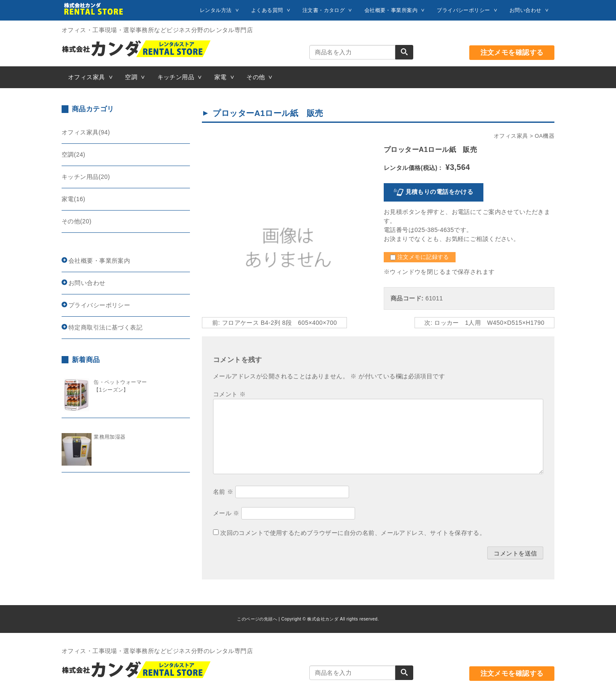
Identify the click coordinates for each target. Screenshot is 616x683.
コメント (229, 394)
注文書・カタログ (324, 10)
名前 (223, 492)
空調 (131, 77)
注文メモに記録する (420, 257)
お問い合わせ (526, 10)
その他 (256, 77)
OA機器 (545, 136)
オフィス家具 (87, 77)
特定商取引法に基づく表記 (105, 327)
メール (226, 513)
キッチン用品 (176, 77)
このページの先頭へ (257, 619)
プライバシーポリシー (463, 10)
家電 (221, 77)
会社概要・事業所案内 (391, 10)
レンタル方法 (216, 10)
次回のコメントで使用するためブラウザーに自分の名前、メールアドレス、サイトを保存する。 (353, 533)
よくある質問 (267, 10)
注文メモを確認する (512, 52)
